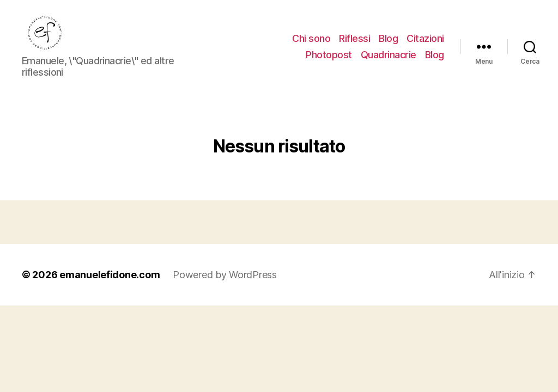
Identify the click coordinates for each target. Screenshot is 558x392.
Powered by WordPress (225, 277)
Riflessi (354, 40)
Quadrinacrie (389, 56)
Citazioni (425, 40)
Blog (388, 40)
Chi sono (311, 40)
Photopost (329, 56)
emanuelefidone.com (110, 277)
